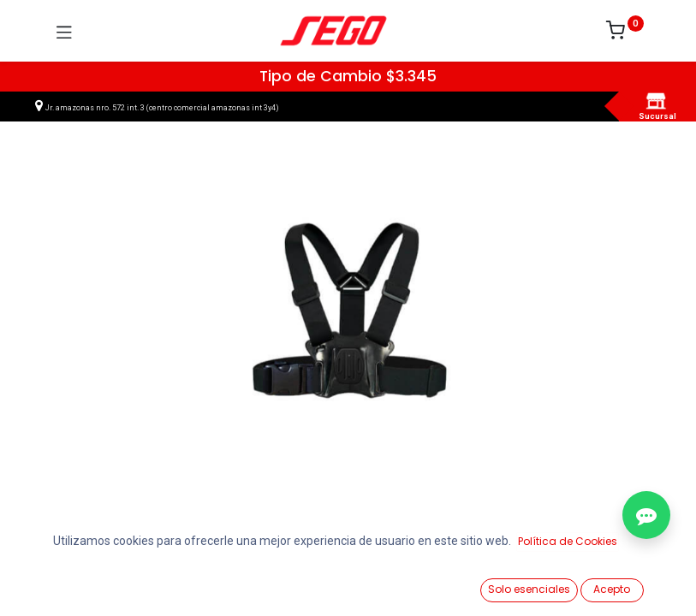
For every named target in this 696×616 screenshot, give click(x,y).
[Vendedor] (640, 583)
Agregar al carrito (379, 549)
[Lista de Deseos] (446, 583)
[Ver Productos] (56, 583)
